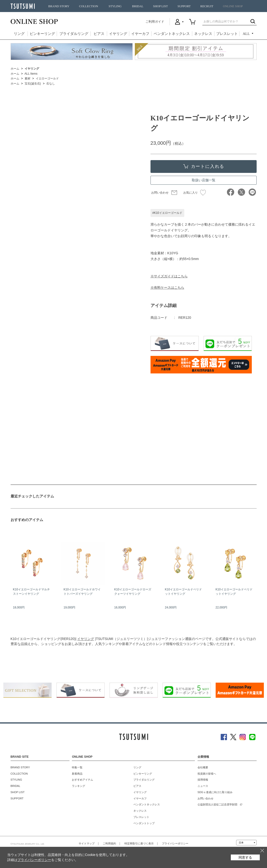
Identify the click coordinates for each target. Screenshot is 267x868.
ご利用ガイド (155, 22)
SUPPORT (184, 6)
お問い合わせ (160, 193)
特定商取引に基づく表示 (139, 843)
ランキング (79, 786)
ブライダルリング (74, 34)
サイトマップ (87, 843)
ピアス (99, 34)
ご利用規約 (109, 843)
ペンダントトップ (144, 823)
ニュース (203, 786)
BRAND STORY (59, 6)
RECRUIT (207, 6)
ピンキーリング (42, 34)
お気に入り (195, 193)
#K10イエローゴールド (167, 213)
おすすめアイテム (82, 780)
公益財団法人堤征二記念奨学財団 (217, 804)
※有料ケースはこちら (167, 287)
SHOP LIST (160, 6)
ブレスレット (227, 34)
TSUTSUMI (23, 6)
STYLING (115, 6)
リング (19, 34)
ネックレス (203, 34)
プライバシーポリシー (175, 843)
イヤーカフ (140, 34)
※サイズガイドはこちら (169, 276)
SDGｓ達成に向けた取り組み (215, 792)
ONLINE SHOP (233, 6)
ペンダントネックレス (172, 34)
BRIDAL (138, 6)
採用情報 (203, 780)
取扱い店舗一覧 (204, 180)
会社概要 (203, 767)
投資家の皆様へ (207, 774)
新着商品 (77, 774)
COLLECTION (89, 6)
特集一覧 (77, 767)
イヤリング (118, 34)
